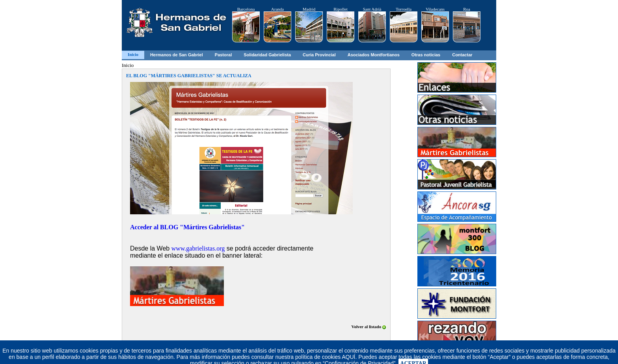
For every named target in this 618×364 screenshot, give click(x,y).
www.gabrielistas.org (198, 248)
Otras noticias (426, 55)
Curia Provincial (319, 55)
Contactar (462, 55)
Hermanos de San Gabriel (177, 55)
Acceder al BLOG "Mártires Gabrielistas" (187, 227)
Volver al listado (369, 327)
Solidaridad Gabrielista (267, 55)
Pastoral (223, 55)
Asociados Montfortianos (374, 55)
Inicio (133, 54)
